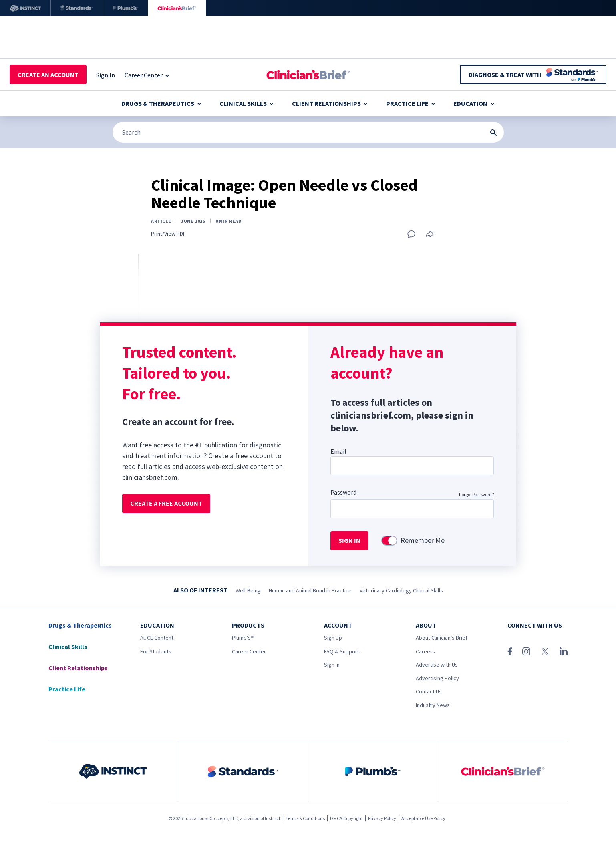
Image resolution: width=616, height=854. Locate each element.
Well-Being (248, 590)
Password (343, 492)
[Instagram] (526, 651)
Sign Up (333, 638)
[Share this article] (430, 235)
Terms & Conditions (305, 818)
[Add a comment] (411, 234)
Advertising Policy (437, 678)
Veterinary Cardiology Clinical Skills (401, 590)
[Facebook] (510, 651)
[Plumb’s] (125, 8)
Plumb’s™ (243, 638)
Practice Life (411, 103)
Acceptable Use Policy (423, 818)
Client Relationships (330, 103)
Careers (425, 651)
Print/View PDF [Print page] (168, 234)
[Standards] (77, 8)
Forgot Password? (476, 494)
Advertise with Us (437, 665)
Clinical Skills (247, 103)
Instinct (273, 818)
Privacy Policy (382, 818)
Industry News (433, 705)
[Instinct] (25, 8)
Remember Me (423, 540)
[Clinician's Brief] (177, 8)
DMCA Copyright (346, 818)
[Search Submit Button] (493, 133)
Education (474, 103)
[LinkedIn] (564, 651)
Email (338, 451)
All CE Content (157, 638)
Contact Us (429, 691)
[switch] (389, 541)
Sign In (332, 665)
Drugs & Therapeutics (161, 103)
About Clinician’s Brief (442, 638)
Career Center (249, 651)
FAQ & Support (342, 651)
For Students (156, 651)
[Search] (308, 132)
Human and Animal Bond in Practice (310, 590)
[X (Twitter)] (545, 651)
